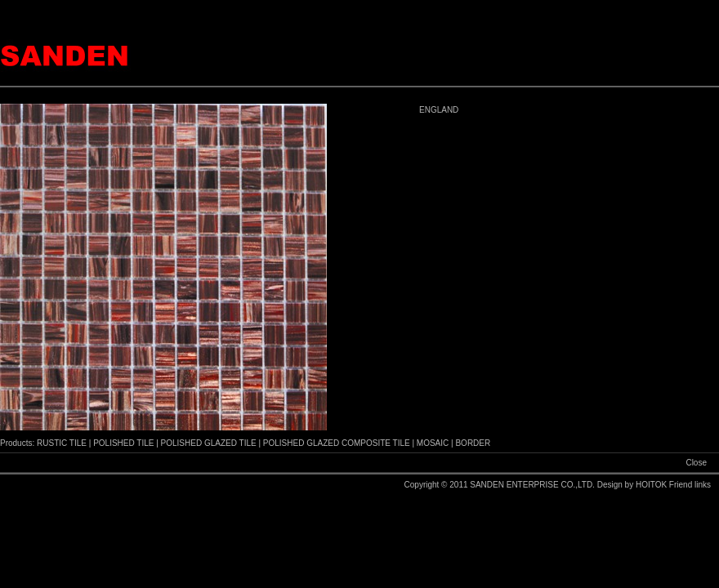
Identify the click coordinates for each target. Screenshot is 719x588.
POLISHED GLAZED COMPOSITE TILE (337, 443)
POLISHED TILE (123, 443)
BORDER (473, 443)
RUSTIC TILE (62, 443)
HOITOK (652, 485)
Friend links (690, 485)
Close (696, 463)
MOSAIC (433, 443)
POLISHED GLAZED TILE (209, 443)
